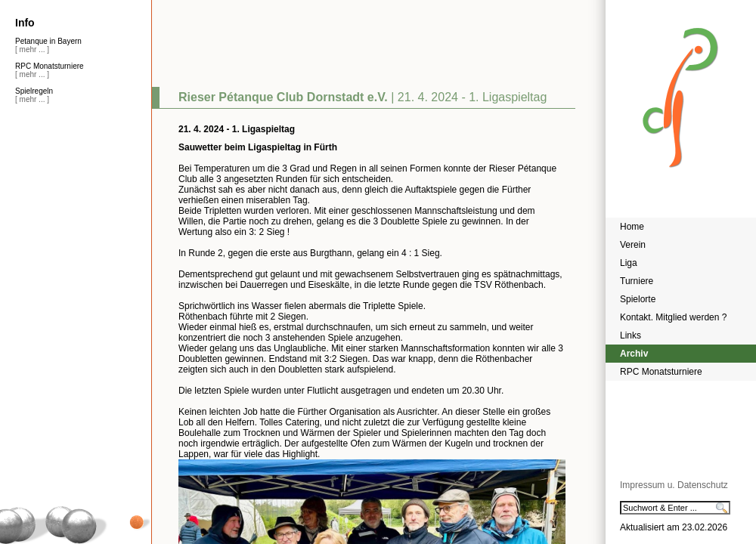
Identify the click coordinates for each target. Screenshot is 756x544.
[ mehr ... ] (32, 49)
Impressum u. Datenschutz (674, 485)
